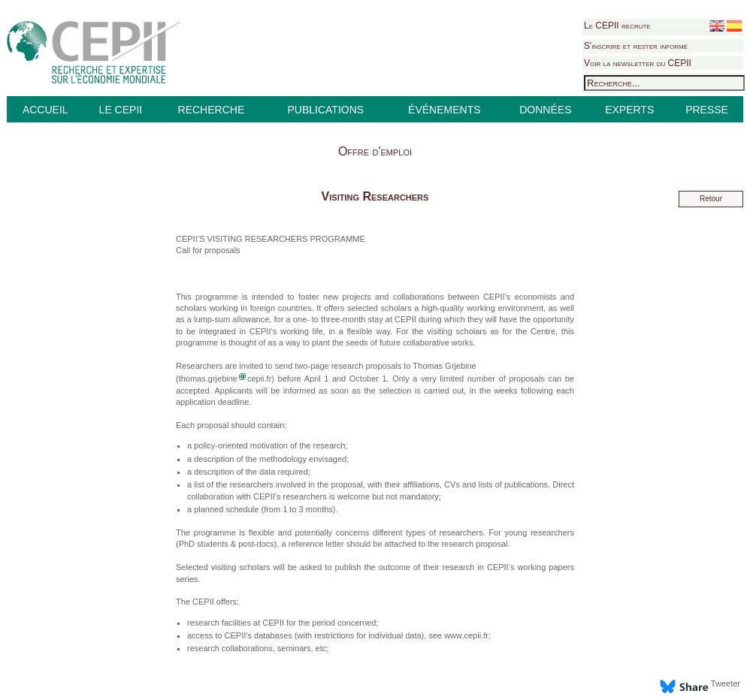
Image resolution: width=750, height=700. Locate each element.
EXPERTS (629, 110)
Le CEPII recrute (617, 26)
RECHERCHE (212, 110)
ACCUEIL (45, 110)
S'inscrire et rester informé (636, 46)
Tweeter (726, 683)
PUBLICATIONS (325, 110)
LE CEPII (121, 110)
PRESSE (707, 110)
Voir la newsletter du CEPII (638, 63)
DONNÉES (545, 110)
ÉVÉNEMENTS (444, 110)
